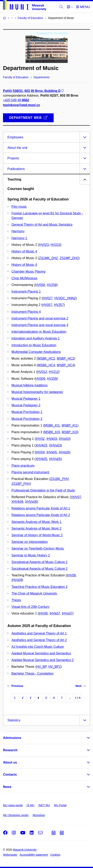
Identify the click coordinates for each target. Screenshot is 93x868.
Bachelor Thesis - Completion (33, 673)
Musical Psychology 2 (27, 419)
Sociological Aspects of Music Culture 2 (39, 569)
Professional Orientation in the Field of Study (43, 490)
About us (10, 762)
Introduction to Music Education (34, 345)
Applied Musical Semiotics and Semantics (41, 653)
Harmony (18, 231)
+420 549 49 (16, 100)
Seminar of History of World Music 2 (37, 535)
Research (10, 750)
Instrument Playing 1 (26, 292)
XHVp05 (55, 459)
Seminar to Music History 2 (31, 555)
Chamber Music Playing (28, 272)
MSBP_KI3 (69, 432)
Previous (15, 686)
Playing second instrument (30, 472)
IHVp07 (67, 613)
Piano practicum (23, 466)
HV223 (56, 245)
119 (78, 698)
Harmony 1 (19, 238)
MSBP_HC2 (65, 358)
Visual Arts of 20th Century (30, 607)
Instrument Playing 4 (26, 312)
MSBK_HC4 (46, 365)
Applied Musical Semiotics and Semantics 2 (42, 660)
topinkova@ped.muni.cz (21, 105)
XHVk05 (41, 459)
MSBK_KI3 (52, 432)
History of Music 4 (24, 251)
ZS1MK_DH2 (48, 258)
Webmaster (10, 855)
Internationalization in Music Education (39, 332)
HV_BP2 (55, 667)
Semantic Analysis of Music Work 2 (36, 528)
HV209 (52, 379)
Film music (19, 207)
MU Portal (60, 805)
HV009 (40, 379)
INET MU (44, 805)
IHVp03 (64, 439)
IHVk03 (52, 439)
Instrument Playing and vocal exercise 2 (40, 318)
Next (81, 686)
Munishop (39, 815)
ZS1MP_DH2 (69, 258)
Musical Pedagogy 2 (26, 405)
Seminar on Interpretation (30, 542)
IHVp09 (17, 580)
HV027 (48, 298)
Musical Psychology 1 (27, 412)
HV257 (59, 305)
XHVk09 (17, 502)
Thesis (16, 600)
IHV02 (40, 439)
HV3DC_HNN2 (65, 298)
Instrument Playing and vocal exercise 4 (40, 325)
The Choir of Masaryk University (34, 593)
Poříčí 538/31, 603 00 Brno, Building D (34, 91)
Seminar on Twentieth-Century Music (38, 548)
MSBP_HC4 (65, 365)
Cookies (55, 855)
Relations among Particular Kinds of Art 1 (41, 508)
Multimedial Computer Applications (36, 352)
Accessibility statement (34, 855)
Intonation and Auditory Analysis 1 (36, 338)
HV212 (54, 372)
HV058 (40, 285)
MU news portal (13, 805)
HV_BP (41, 667)
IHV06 (43, 613)
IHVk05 (52, 452)
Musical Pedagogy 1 (26, 399)
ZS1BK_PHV (59, 479)
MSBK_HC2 (46, 358)
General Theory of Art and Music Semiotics (42, 225)
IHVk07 (55, 613)
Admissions (12, 738)
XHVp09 (31, 502)
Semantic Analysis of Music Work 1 (36, 522)
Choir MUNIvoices (24, 278)
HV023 (44, 245)
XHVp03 (55, 445)
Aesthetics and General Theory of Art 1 (39, 633)
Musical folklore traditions (30, 385)
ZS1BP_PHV (21, 484)
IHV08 (71, 575)
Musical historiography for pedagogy (37, 392)
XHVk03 (41, 445)
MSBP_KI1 (69, 425)
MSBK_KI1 (52, 425)
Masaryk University (25, 850)
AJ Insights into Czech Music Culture (38, 647)
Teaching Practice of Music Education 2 (39, 587)
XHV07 (76, 497)
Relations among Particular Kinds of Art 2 (41, 515)
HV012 (42, 372)
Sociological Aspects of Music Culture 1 (39, 562)
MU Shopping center (16, 815)
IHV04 (40, 452)
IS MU (30, 805)
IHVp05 (64, 452)
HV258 (52, 285)
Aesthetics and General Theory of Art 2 (39, 640)
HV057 (47, 305)
